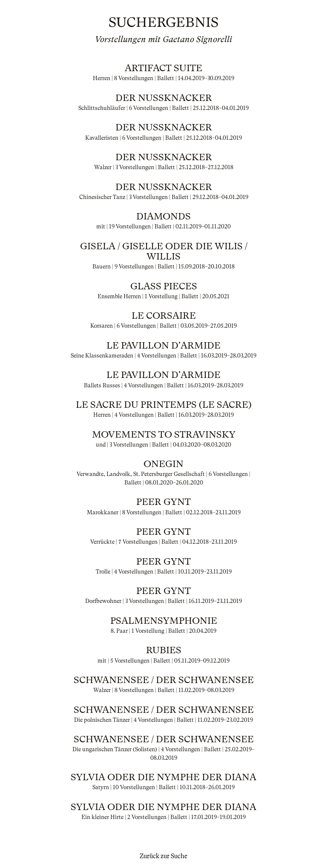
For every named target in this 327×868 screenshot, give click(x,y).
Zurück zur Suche (163, 856)
